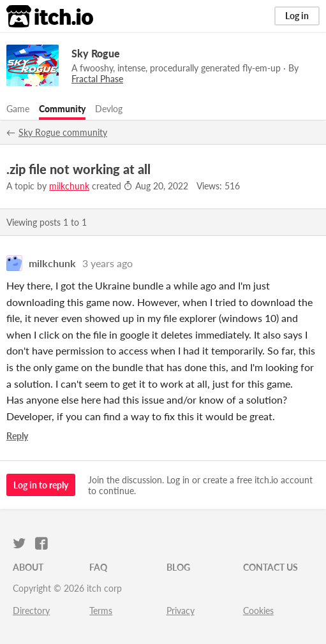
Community (62, 109)
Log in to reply (41, 485)
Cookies (258, 611)
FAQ (98, 567)
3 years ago (107, 263)
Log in (297, 16)
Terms (101, 611)
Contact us (270, 567)
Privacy (181, 611)
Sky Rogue (96, 53)
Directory (31, 611)
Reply (17, 436)
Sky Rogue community (63, 132)
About (28, 567)
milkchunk (69, 186)
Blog (178, 567)
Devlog (109, 109)
